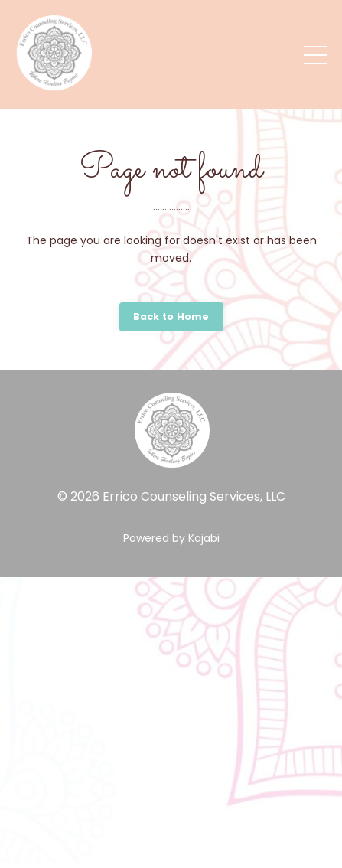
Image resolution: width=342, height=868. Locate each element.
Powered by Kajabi (171, 538)
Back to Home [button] (171, 317)
